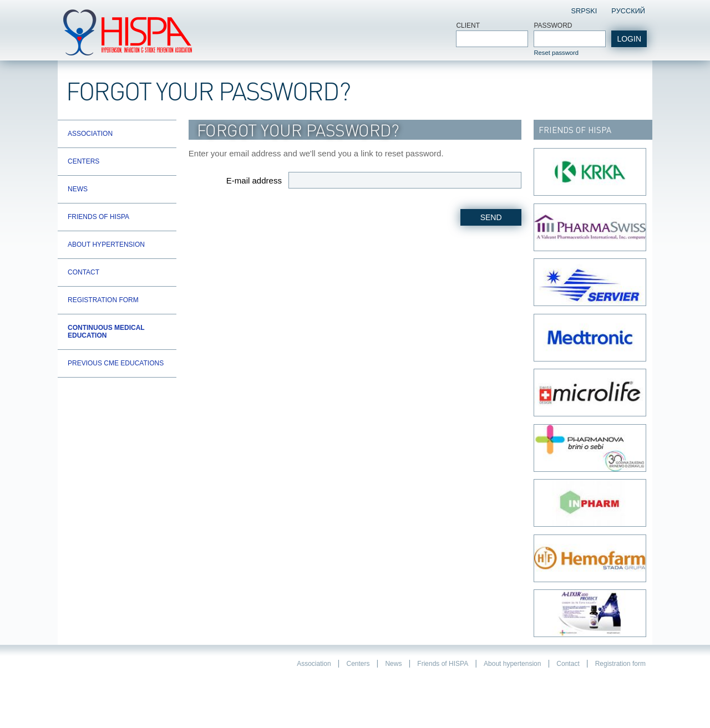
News (78, 189)
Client (468, 26)
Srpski (584, 11)
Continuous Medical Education (106, 332)
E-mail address (254, 180)
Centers (83, 161)
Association (90, 134)
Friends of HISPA (98, 217)
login (629, 39)
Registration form (103, 300)
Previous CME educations (116, 363)
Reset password (556, 53)
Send (491, 217)
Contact (83, 272)
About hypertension (106, 245)
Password (553, 26)
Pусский (628, 11)
